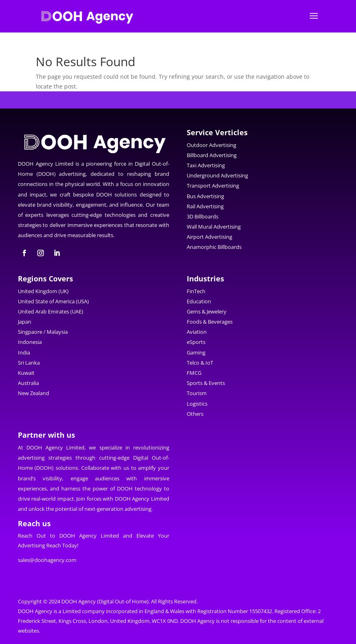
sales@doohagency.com (47, 560)
